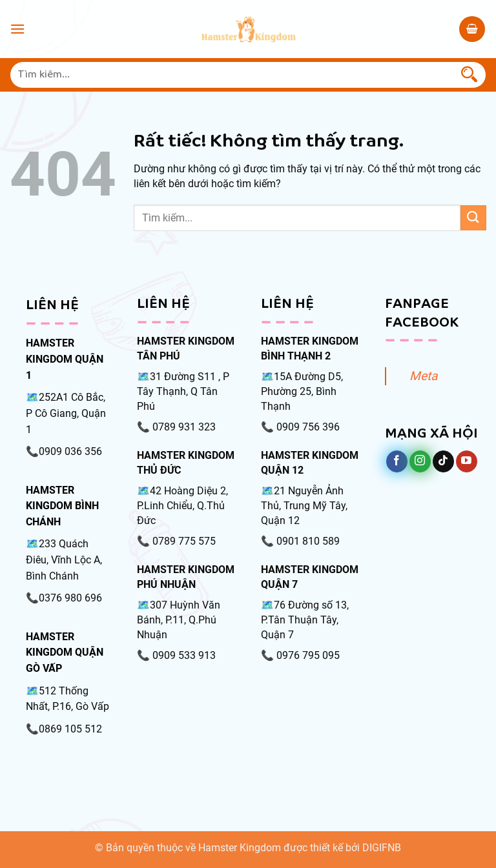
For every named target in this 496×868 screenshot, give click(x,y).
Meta (423, 376)
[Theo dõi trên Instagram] (420, 461)
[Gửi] (470, 75)
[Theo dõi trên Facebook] (397, 461)
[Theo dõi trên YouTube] (467, 461)
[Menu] (17, 29)
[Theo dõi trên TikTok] (443, 461)
